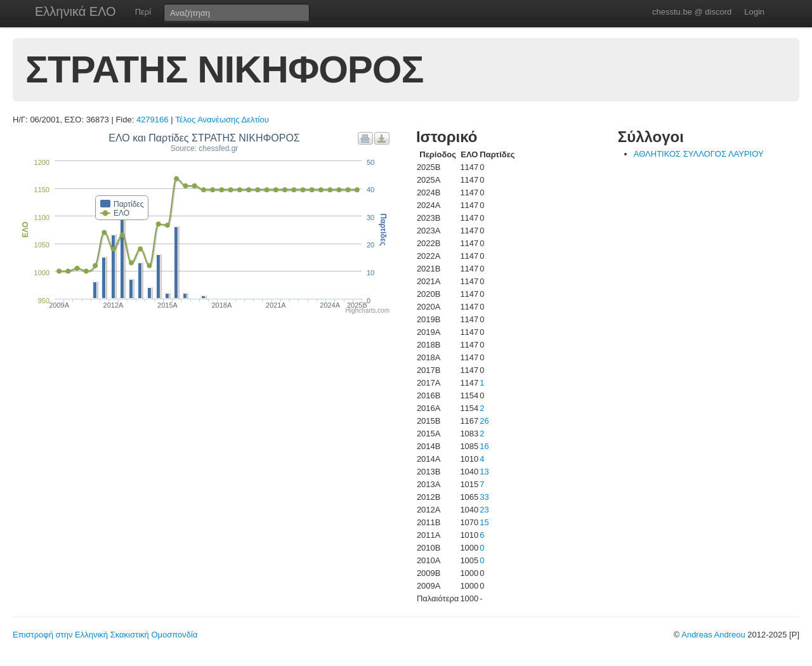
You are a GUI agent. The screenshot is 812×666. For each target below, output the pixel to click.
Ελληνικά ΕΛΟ (75, 11)
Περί (143, 12)
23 (484, 510)
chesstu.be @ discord (692, 12)
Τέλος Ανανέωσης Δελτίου (222, 120)
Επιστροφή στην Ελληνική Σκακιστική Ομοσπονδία (105, 635)
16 (484, 446)
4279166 (153, 120)
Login (754, 12)
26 (484, 421)
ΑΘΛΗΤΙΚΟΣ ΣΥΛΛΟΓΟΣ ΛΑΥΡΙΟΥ (699, 154)
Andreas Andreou (713, 635)
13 (484, 472)
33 (484, 497)
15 (484, 522)
